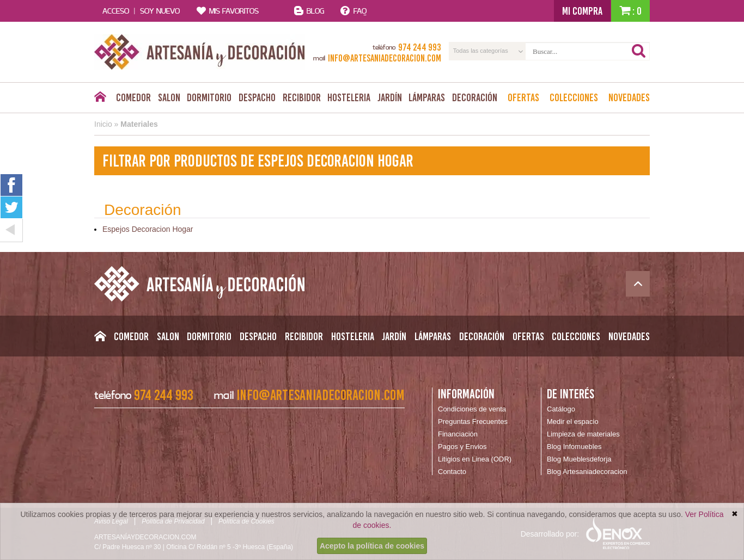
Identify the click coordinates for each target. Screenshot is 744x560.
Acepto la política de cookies (372, 546)
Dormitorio (209, 97)
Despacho (257, 97)
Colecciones (574, 97)
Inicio (103, 124)
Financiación (458, 434)
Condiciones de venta (472, 409)
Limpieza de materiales (583, 434)
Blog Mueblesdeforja (579, 459)
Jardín (390, 97)
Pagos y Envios (462, 447)
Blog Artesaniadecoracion (587, 472)
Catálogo (561, 409)
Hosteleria (349, 97)
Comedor (133, 97)
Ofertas (523, 97)
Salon (169, 97)
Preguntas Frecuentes (473, 421)
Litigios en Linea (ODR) (475, 459)
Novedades (629, 97)
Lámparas (427, 97)
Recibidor (302, 97)
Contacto (452, 472)
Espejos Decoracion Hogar (148, 229)
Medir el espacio (573, 421)
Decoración (475, 97)
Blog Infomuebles (574, 447)
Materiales (139, 124)
